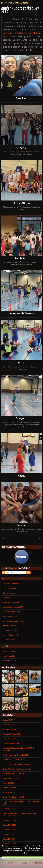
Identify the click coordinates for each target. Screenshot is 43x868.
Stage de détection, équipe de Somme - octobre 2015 (21, 803)
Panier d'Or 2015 (9, 792)
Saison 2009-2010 (10, 844)
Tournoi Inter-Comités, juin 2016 (14, 760)
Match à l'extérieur (9, 651)
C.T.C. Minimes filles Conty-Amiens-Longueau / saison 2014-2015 (20, 815)
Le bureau (6, 598)
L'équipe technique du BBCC (13, 607)
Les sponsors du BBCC (11, 630)
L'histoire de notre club (11, 584)
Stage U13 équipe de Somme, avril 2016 (17, 769)
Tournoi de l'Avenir (9, 788)
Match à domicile (9, 656)
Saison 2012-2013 (9, 830)
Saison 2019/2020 (9, 725)
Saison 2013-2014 (9, 825)
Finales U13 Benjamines (11, 743)
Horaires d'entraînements (12, 612)
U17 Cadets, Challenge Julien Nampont (16, 764)
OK (28, 573)
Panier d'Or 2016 (9, 783)
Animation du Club (9, 661)
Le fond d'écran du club (11, 635)
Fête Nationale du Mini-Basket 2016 (16, 755)
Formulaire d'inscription (11, 602)
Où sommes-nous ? (10, 588)
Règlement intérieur (10, 616)
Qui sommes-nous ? (10, 593)
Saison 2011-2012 (9, 834)
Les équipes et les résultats (13, 621)
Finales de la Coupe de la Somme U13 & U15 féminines (18, 749)
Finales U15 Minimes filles (12, 734)
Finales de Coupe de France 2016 (15, 774)
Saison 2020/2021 (9, 720)
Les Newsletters (9, 640)
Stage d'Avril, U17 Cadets (12, 778)
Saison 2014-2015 (9, 809)
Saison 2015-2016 (9, 729)
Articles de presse (9, 626)
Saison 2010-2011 (9, 839)
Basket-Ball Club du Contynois (15, 3)
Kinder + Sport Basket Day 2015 (14, 797)
